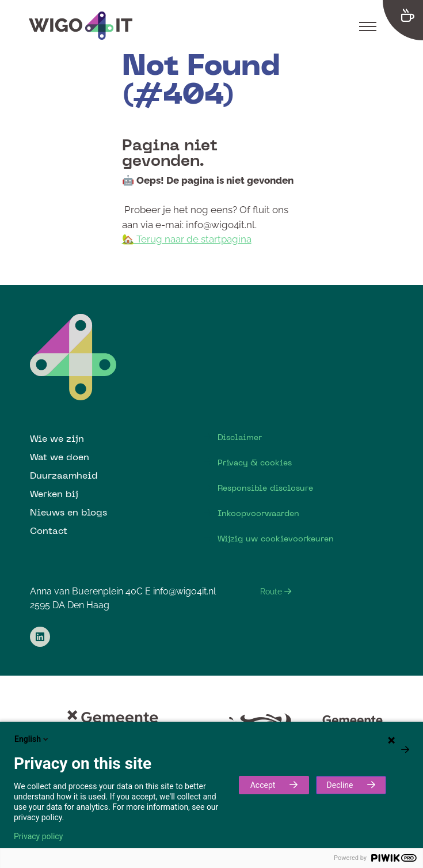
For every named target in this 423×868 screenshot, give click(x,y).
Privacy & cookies (255, 463)
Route (276, 592)
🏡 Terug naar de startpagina (187, 239)
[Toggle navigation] (368, 26)
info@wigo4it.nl (184, 591)
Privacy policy (38, 836)
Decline (340, 785)
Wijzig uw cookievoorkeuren (276, 539)
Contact (49, 530)
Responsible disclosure (265, 488)
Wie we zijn (57, 438)
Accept (263, 785)
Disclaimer (240, 437)
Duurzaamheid (64, 475)
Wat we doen (60, 457)
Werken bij (54, 494)
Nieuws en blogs (68, 512)
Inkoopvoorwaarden (258, 513)
